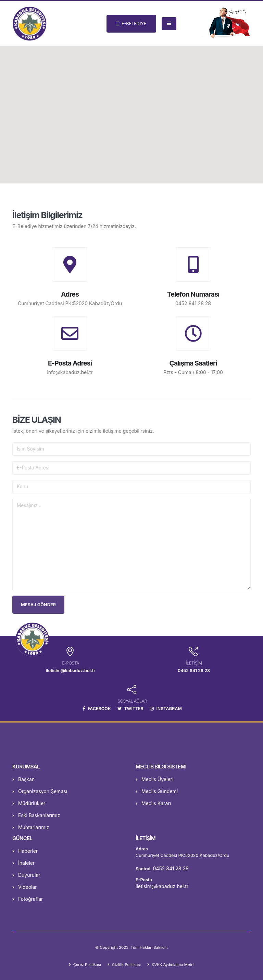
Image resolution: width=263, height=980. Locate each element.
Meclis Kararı (153, 803)
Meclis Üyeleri (154, 779)
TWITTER (130, 709)
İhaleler (23, 863)
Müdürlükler (29, 803)
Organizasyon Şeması (40, 791)
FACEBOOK (96, 709)
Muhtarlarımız (31, 827)
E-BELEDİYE (131, 23)
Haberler (25, 851)
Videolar (25, 887)
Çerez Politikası (86, 965)
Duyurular (26, 875)
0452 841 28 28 (193, 303)
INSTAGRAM (166, 709)
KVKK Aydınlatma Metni (173, 965)
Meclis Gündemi (157, 791)
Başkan (23, 779)
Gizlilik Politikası (126, 965)
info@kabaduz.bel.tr (70, 372)
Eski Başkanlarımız (36, 815)
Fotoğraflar (28, 899)
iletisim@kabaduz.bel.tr (162, 886)
